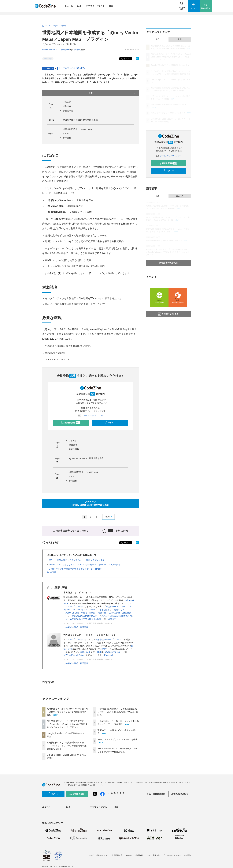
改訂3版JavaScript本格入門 (84, 616)
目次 (112, 93)
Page (51, 120)
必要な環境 (68, 111)
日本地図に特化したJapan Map (77, 129)
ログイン (110, 423)
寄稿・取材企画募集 (156, 794)
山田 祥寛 (77, 50)
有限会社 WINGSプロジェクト (110, 639)
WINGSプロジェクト (75, 607)
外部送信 (187, 855)
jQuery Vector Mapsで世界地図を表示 (80, 120)
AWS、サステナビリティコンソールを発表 (117, 739)
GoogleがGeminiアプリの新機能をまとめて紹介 (170, 65)
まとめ (66, 133)
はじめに (67, 102)
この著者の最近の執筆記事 (76, 627)
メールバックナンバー (90, 415)
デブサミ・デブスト (95, 6)
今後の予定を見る (168, 314)
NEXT (109, 517)
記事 (79, 6)
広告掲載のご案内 (180, 794)
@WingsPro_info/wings (74, 655)
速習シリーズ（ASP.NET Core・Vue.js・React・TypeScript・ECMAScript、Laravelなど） (97, 613)
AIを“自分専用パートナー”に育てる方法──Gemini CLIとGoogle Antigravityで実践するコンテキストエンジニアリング (67, 724)
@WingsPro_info (113, 652)
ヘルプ (91, 855)
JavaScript (48, 59)
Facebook (109, 655)
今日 (158, 39)
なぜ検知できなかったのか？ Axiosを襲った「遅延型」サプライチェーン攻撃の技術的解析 (67, 712)
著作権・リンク (103, 855)
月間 (180, 39)
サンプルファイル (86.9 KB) (72, 68)
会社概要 (139, 855)
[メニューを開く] (27, 6)
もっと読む (52, 572)
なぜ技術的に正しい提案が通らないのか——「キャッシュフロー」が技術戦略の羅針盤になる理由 (67, 746)
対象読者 (67, 106)
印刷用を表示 (50, 543)
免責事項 (129, 855)
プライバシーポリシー (172, 855)
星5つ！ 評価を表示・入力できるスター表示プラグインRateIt (77, 560)
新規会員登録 (70, 423)
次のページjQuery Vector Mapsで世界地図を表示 (91, 503)
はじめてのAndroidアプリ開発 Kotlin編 (84, 619)
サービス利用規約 (153, 855)
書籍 (111, 6)
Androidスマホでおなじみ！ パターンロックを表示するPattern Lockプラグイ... (85, 565)
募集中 (104, 649)
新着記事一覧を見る (169, 263)
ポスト (125, 59)
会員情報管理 (117, 855)
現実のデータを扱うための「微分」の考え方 (169, 105)
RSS (99, 652)
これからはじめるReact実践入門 (117, 616)
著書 (82, 652)
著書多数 (112, 619)
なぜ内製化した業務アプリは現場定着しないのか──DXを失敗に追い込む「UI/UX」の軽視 (118, 712)
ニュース (69, 6)
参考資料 (67, 138)
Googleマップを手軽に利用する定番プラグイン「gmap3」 (76, 569)
